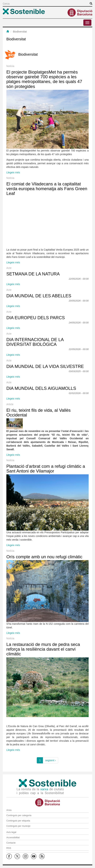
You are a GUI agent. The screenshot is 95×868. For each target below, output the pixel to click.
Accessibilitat (13, 838)
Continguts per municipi (18, 826)
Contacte (11, 843)
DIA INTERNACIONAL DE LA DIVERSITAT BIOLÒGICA (35, 342)
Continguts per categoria (19, 815)
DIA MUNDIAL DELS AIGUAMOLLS (41, 388)
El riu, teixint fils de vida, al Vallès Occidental (38, 413)
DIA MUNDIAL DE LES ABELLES (39, 296)
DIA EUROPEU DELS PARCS (36, 318)
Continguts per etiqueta (18, 821)
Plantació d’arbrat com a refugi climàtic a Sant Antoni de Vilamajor (46, 469)
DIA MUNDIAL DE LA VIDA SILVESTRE (45, 366)
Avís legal (11, 832)
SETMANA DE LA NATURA (33, 274)
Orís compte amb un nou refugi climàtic (44, 557)
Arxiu (9, 810)
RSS (9, 848)
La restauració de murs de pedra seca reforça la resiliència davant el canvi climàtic (43, 649)
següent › (50, 760)
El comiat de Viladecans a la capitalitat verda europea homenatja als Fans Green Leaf (47, 189)
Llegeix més (13, 172)
